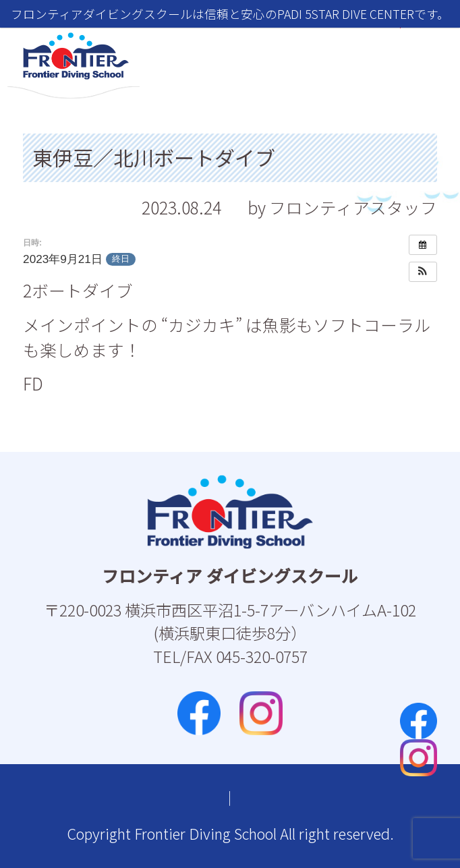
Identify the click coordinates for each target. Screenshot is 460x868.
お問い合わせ (145, 798)
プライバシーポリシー (285, 798)
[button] (423, 272)
